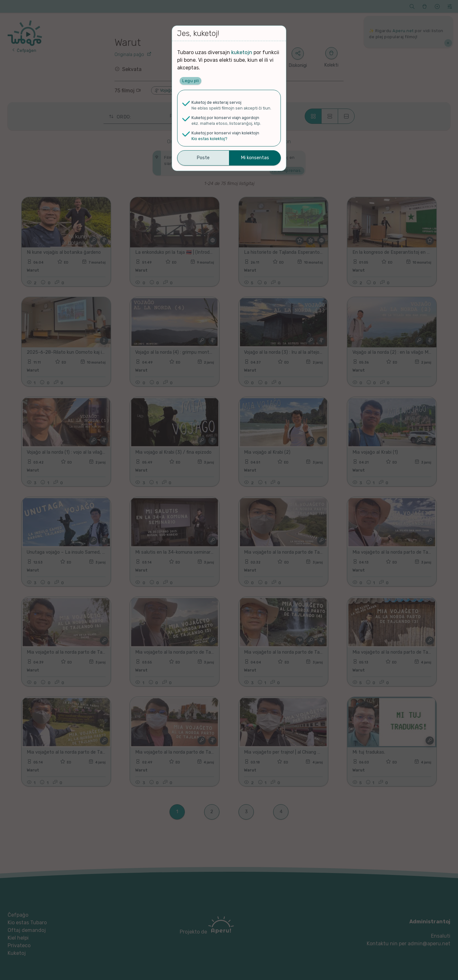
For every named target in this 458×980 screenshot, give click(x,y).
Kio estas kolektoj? (209, 139)
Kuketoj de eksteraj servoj (216, 102)
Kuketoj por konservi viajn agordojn (225, 118)
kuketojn (242, 52)
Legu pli (191, 81)
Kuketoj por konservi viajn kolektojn (225, 133)
